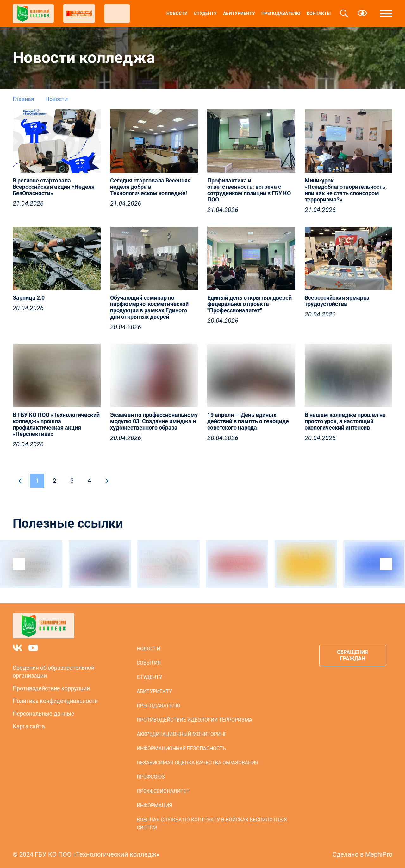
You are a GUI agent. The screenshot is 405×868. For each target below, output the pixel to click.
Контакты (319, 13)
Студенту (205, 13)
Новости (177, 13)
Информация (154, 805)
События (149, 663)
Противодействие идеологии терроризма (194, 720)
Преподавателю (281, 13)
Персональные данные (44, 714)
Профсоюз (151, 777)
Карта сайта (29, 726)
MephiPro (379, 854)
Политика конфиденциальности (55, 701)
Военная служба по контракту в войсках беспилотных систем (212, 824)
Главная (23, 99)
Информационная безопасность (181, 748)
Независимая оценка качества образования (197, 763)
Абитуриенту (239, 13)
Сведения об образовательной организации (53, 672)
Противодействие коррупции (51, 688)
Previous (19, 564)
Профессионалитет (163, 791)
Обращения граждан (352, 655)
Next (386, 564)
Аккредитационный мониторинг (182, 734)
